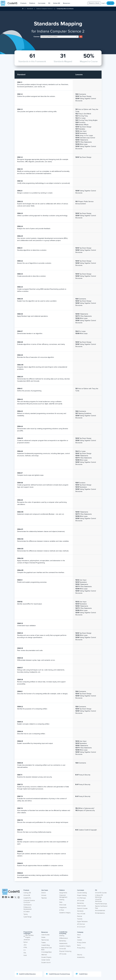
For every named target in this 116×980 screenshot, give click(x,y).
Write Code (63, 905)
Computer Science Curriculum (29, 902)
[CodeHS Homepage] (10, 3)
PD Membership (100, 913)
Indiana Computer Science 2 (45, 9)
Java (25, 945)
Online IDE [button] (57, 3)
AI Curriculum (81, 927)
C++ (25, 950)
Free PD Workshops (101, 904)
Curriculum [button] (42, 3)
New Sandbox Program (29, 936)
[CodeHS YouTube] (12, 897)
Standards (30, 9)
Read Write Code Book (47, 949)
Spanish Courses (82, 908)
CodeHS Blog (45, 945)
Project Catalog (82, 895)
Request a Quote (94, 3)
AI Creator (27, 912)
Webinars (44, 955)
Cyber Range (27, 917)
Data (61, 902)
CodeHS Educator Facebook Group (58, 974)
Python (26, 942)
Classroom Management (63, 896)
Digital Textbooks (82, 922)
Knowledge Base (46, 952)
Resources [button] (67, 3)
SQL (25, 953)
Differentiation (64, 938)
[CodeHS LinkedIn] (9, 897)
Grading (62, 900)
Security (80, 955)
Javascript (27, 940)
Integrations (63, 907)
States (43, 937)
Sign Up (110, 3)
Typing (25, 914)
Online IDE (27, 895)
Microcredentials (100, 911)
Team (79, 937)
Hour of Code (81, 914)
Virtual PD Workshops (98, 900)
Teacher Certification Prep (101, 907)
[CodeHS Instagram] (6, 897)
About (79, 935)
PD (96, 890)
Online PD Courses (101, 893)
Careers (80, 940)
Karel (25, 955)
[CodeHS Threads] (19, 897)
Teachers (44, 898)
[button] (24, 3)
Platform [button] (33, 3)
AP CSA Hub (81, 924)
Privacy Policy (81, 948)
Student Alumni (46, 963)
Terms (79, 945)
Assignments (63, 893)
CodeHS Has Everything (63, 933)
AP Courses (81, 901)
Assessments (63, 943)
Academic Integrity (65, 913)
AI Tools (62, 910)
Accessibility (81, 957)
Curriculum (81, 890)
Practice (80, 916)
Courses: (37, 37)
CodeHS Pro (27, 898)
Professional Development (28, 908)
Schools (44, 895)
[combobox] (60, 37)
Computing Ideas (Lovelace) (65, 9)
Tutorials (80, 919)
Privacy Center (82, 943)
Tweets (43, 943)
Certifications (28, 905)
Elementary (81, 903)
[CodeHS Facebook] (3, 897)
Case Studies (45, 935)
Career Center (46, 960)
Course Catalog (82, 893)
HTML (25, 947)
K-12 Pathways (81, 898)
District (43, 893)
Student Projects (46, 957)
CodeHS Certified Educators (26, 974)
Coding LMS (27, 893)
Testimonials (45, 940)
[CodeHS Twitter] (15, 897)
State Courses (81, 906)
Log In (104, 3)
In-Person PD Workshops (99, 896)
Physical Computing (65, 951)
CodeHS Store (82, 974)
